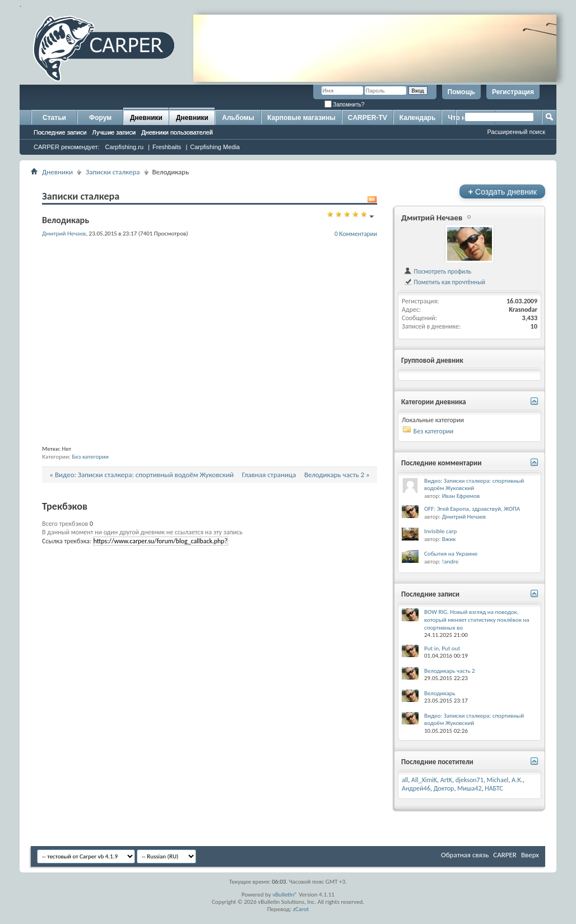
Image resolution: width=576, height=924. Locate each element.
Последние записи (60, 132)
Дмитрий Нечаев (432, 218)
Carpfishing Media (215, 147)
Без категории (90, 457)
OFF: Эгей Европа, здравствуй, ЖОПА (472, 509)
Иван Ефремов (461, 496)
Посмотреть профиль (437, 271)
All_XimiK (424, 780)
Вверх (530, 855)
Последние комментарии (442, 463)
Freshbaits (167, 147)
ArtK (446, 780)
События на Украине (451, 554)
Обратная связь (465, 855)
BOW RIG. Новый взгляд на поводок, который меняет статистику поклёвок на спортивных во (477, 620)
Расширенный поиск (516, 132)
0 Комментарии (356, 234)
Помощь (461, 92)
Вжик (449, 539)
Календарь (418, 118)
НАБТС (494, 788)
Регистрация (513, 92)
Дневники (146, 118)
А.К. (517, 780)
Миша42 (469, 788)
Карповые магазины (301, 118)
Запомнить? (345, 105)
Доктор (444, 788)
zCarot (301, 909)
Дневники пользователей (177, 132)
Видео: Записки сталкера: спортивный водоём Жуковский (144, 475)
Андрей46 (416, 788)
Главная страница (269, 475)
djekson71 (470, 780)
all (405, 780)
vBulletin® (285, 895)
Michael (498, 780)
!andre (450, 562)
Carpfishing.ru (124, 147)
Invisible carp (440, 531)
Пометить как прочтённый (444, 282)
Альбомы (238, 118)
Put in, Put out (442, 648)
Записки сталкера (113, 172)
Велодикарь (440, 693)
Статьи (54, 118)
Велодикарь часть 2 (334, 475)
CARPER (505, 855)
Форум (100, 118)
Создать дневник (502, 191)
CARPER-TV (368, 118)
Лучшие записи (114, 132)
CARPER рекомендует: (67, 147)
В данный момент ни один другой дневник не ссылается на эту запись (142, 532)
